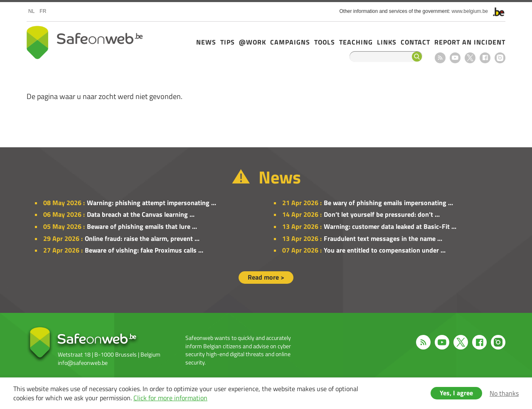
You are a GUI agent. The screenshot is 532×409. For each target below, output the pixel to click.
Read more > (266, 277)
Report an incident (470, 42)
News (206, 42)
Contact (415, 42)
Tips (228, 42)
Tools (325, 42)
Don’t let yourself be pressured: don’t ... (382, 214)
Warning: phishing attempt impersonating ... (151, 203)
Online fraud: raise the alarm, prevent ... (142, 238)
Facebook (485, 58)
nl (31, 11)
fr (43, 11)
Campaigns (290, 42)
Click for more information (170, 398)
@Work (252, 42)
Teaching (356, 42)
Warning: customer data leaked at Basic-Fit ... (390, 226)
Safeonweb (85, 42)
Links (387, 42)
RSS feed (440, 58)
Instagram (500, 58)
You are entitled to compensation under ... (385, 250)
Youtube (455, 58)
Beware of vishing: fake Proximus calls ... (144, 250)
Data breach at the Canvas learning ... (141, 214)
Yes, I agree (456, 393)
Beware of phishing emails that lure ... (142, 226)
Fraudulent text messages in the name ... (383, 238)
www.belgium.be (470, 11)
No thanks (504, 393)
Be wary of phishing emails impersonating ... (388, 203)
